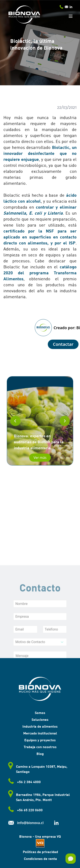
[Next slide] (65, 421)
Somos (40, 713)
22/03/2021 (67, 107)
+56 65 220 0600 (25, 810)
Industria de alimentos (40, 726)
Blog (40, 754)
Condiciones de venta (40, 859)
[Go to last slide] (15, 421)
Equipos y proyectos (40, 740)
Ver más (40, 458)
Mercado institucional (40, 733)
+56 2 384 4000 (24, 782)
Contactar (63, 344)
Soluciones (40, 719)
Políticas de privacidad (40, 852)
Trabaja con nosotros (40, 747)
